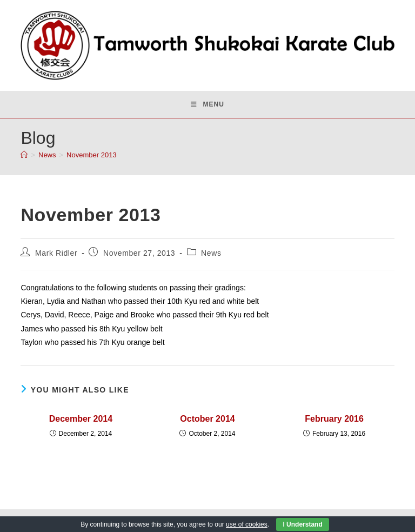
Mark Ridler (56, 253)
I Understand (302, 524)
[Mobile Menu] (207, 104)
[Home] (24, 155)
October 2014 (207, 419)
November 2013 (92, 155)
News (211, 253)
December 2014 (81, 419)
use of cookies (247, 524)
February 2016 (334, 419)
